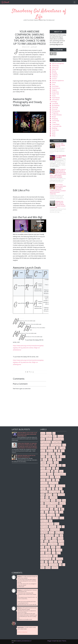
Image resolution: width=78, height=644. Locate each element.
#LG (54, 433)
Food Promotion (53, 483)
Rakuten (48, 547)
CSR (57, 468)
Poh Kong (61, 541)
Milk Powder (44, 527)
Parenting (55, 107)
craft (54, 468)
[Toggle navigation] (75, 2)
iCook (54, 132)
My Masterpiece (55, 530)
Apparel (43, 451)
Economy (43, 474)
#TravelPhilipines (57, 442)
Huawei (53, 500)
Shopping (55, 119)
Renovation (44, 550)
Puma (42, 547)
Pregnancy (55, 113)
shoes (42, 553)
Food (53, 84)
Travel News (56, 124)
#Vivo (64, 445)
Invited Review (45, 509)
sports (58, 553)
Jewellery (52, 512)
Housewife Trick (45, 500)
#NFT (55, 436)
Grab (61, 489)
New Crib (52, 533)
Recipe (54, 117)
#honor (43, 433)
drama (56, 471)
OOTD (57, 535)
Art (59, 451)
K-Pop (61, 512)
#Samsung (55, 65)
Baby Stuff (55, 69)
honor (42, 498)
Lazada (49, 518)
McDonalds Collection (47, 524)
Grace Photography (54, 492)
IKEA (42, 503)
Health (43, 495)
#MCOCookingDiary (58, 63)
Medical (57, 524)
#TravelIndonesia (46, 442)
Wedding (55, 128)
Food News (55, 86)
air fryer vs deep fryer (22, 632)
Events (54, 82)
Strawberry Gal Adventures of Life (39, 14)
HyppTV (59, 500)
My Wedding (56, 105)
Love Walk (55, 103)
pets (42, 541)
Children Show (45, 465)
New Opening (59, 533)
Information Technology (51, 503)
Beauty (54, 71)
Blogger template (52, 641)
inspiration (62, 503)
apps (55, 451)
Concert (54, 79)
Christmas (53, 465)
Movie (59, 527)
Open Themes (62, 641)
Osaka (42, 538)
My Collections (45, 530)
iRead (54, 134)
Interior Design (52, 506)
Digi (52, 471)
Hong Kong (61, 495)
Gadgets (54, 90)
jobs (57, 512)
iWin (63, 509)
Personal (55, 109)
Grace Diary (55, 92)
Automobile (44, 454)
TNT (46, 562)
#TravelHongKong (58, 439)
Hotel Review (56, 98)
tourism (51, 562)
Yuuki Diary (55, 130)
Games (49, 489)
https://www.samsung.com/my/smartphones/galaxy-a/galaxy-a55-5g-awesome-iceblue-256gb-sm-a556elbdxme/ (28, 348)
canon (50, 460)
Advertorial (55, 67)
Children (56, 463)
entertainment (45, 477)
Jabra (42, 512)
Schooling (59, 550)
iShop (54, 136)
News (42, 535)
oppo (61, 535)
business (63, 457)
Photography (56, 111)
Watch (42, 568)
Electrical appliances (58, 81)
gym (62, 492)
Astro (63, 451)
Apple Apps (50, 451)
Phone (46, 541)
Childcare (55, 77)
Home (54, 96)
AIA (57, 448)
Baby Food (52, 454)
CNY (64, 465)
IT (60, 509)
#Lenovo (49, 433)
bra (58, 457)
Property (61, 544)
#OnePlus (60, 436)
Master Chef (44, 521)
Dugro (61, 471)
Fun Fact (52, 486)
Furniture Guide (60, 486)
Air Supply (62, 448)
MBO (51, 521)
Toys (56, 562)
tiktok (42, 562)
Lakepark (43, 518)
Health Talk (55, 94)
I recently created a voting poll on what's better (27, 628)
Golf (57, 489)
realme (53, 547)
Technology (55, 121)
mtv (63, 527)
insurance (43, 506)
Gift (53, 489)
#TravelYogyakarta (56, 445)
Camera (45, 460)
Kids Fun (43, 515)
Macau (62, 518)
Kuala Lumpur (51, 515)
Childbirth (55, 75)
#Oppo (43, 439)
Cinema (59, 465)
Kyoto (58, 515)
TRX (60, 565)
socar (54, 553)
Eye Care (57, 477)
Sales (53, 550)
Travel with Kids (57, 126)
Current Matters (45, 471)
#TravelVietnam (45, 445)
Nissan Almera (49, 535)
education (50, 474)
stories (55, 556)
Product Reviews (57, 115)
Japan (47, 512)
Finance (49, 480)
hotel (47, 498)
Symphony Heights (46, 559)
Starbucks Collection (46, 556)
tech (54, 559)
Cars (55, 460)
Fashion (43, 480)
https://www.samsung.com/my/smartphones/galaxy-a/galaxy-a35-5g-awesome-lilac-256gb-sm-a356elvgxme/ (28, 362)
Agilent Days (52, 448)
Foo (53, 480)
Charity (59, 460)
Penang (54, 538)
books (54, 457)
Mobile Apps (53, 527)
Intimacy (60, 506)
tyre (64, 565)
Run (50, 550)
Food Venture (56, 88)
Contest (49, 468)
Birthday (54, 73)
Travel (54, 122)
